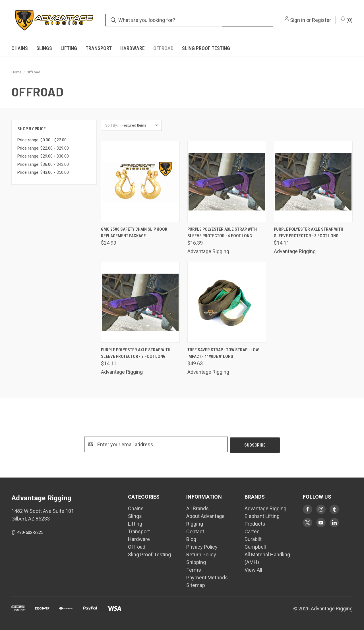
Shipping (196, 562)
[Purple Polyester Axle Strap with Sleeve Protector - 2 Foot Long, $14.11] (140, 302)
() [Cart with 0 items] (347, 20)
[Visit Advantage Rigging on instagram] (321, 509)
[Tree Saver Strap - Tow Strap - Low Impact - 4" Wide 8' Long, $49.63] (227, 302)
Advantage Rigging (265, 508)
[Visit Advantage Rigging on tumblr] (334, 509)
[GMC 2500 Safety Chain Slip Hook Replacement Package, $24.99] (140, 182)
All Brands (197, 508)
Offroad (163, 48)
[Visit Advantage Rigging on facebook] (308, 509)
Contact (195, 531)
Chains (20, 48)
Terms (194, 570)
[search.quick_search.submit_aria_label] (113, 20)
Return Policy (201, 554)
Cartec (252, 531)
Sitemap (196, 585)
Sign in (298, 20)
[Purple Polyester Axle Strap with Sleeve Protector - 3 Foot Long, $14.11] (313, 182)
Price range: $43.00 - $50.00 (43, 172)
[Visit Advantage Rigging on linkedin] (334, 523)
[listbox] (141, 125)
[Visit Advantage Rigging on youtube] (321, 523)
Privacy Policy (202, 547)
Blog (191, 539)
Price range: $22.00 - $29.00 (43, 148)
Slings (44, 48)
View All (253, 570)
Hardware (133, 48)
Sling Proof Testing (206, 48)
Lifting (69, 48)
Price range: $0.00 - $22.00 (42, 140)
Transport (99, 48)
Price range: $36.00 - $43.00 (43, 164)
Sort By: (111, 125)
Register (321, 20)
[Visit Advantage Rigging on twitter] (308, 523)
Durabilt (253, 539)
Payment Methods (207, 578)
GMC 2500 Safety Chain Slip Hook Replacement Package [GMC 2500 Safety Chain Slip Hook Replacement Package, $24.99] (134, 233)
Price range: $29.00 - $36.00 (43, 156)
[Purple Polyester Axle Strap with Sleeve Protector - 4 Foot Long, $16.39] (227, 182)
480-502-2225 (30, 532)
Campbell (255, 547)
